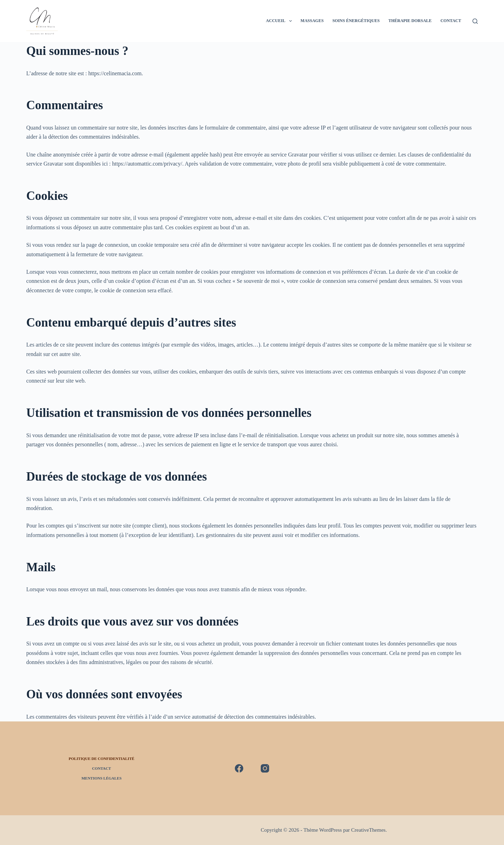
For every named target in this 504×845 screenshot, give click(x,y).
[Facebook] (239, 768)
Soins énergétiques (356, 21)
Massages (312, 21)
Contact (451, 21)
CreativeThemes (368, 830)
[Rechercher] (475, 21)
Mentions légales (102, 778)
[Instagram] (265, 768)
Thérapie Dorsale (410, 21)
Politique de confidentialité (101, 759)
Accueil (280, 21)
